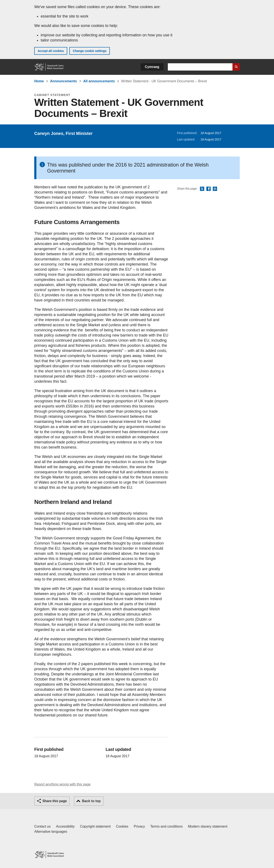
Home (39, 81)
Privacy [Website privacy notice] (139, 826)
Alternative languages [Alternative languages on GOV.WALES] (51, 832)
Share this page (55, 801)
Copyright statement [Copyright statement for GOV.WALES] (95, 826)
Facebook (208, 189)
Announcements (63, 81)
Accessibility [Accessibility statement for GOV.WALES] (65, 826)
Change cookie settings (90, 51)
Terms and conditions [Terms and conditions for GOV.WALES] (166, 826)
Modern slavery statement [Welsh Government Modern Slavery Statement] (208, 826)
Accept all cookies (51, 51)
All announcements (99, 81)
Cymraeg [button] (152, 67)
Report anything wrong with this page (62, 784)
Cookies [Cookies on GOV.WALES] (122, 826)
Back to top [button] (91, 801)
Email (215, 189)
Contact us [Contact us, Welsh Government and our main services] (42, 826)
